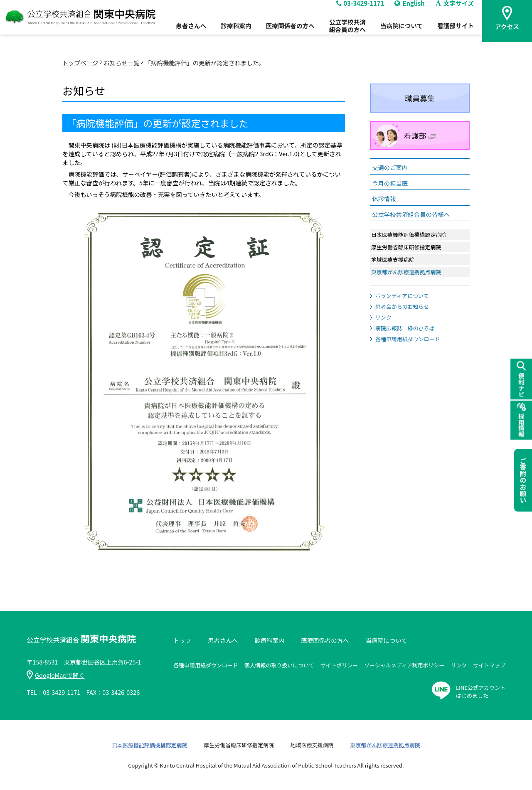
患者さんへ (175, 34)
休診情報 (384, 198)
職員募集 (420, 98)
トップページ (80, 63)
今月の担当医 (390, 183)
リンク (383, 317)
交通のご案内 (390, 167)
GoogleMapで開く (55, 675)
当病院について (399, 34)
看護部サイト (456, 34)
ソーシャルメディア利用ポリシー (404, 665)
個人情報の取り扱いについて (279, 665)
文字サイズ (456, 11)
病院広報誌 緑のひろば (405, 328)
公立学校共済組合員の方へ (341, 33)
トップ (182, 640)
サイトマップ (489, 665)
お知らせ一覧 (121, 63)
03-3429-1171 (356, 11)
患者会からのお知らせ (402, 306)
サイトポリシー (339, 665)
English (408, 11)
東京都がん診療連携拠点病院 (406, 272)
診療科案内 (222, 34)
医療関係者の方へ (280, 34)
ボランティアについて (402, 296)
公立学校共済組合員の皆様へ (411, 214)
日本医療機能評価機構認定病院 (149, 745)
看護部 (420, 135)
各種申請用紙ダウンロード (408, 339)
